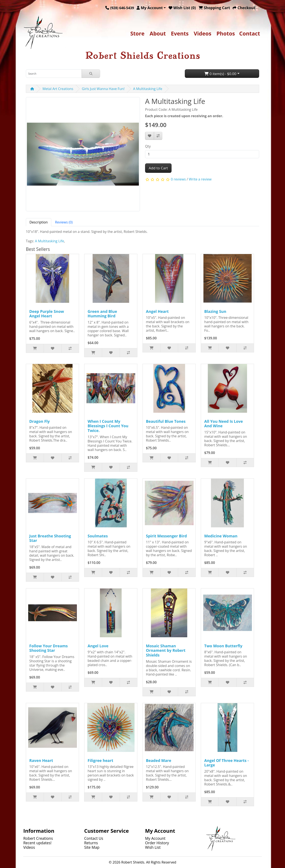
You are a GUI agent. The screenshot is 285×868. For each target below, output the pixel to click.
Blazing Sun (215, 311)
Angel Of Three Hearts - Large (226, 763)
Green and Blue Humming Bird (102, 314)
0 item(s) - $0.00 (220, 74)
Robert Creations (38, 838)
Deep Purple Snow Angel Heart (47, 314)
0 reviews (178, 179)
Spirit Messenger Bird (166, 536)
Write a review (200, 179)
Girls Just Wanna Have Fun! (103, 89)
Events (180, 33)
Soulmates (98, 536)
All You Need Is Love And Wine (224, 424)
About (158, 33)
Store (137, 33)
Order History (157, 843)
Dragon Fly (40, 421)
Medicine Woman (221, 536)
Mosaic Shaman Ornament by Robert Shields (166, 650)
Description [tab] (39, 222)
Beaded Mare (159, 760)
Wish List (153, 847)
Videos (203, 33)
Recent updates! (37, 843)
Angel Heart (157, 311)
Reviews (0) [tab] (64, 222)
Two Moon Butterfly (223, 646)
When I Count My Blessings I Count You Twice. (108, 426)
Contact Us (94, 838)
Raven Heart (41, 760)
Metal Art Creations (58, 89)
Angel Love (98, 646)
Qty (148, 146)
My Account (155, 838)
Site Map (92, 847)
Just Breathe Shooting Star (50, 538)
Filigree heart (100, 760)
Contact (250, 33)
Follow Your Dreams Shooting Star (48, 648)
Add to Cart (158, 168)
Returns (91, 843)
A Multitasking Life (148, 89)
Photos (226, 33)
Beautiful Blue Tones (166, 421)
